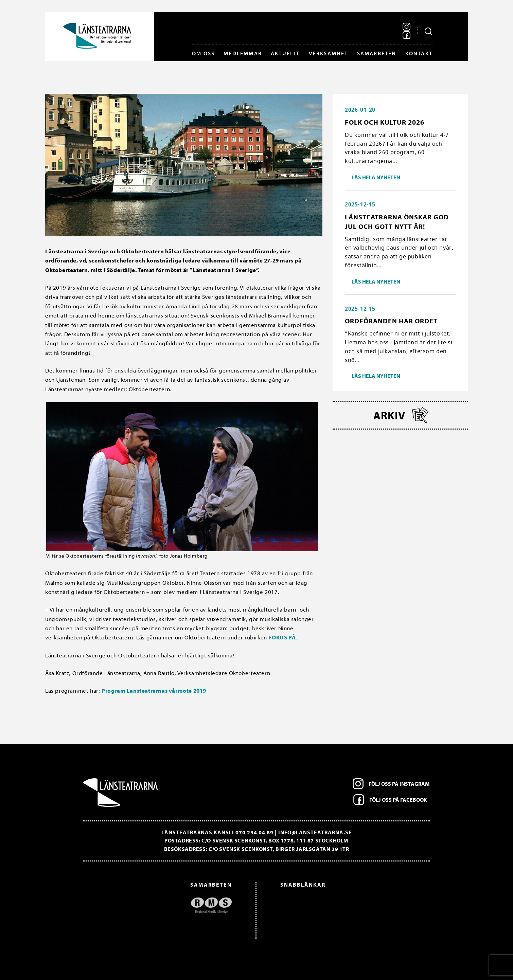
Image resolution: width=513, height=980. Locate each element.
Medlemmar (243, 53)
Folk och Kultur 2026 (385, 122)
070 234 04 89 (254, 832)
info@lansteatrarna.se (315, 832)
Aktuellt (285, 53)
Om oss (203, 53)
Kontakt (419, 53)
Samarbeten (377, 53)
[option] (161, 905)
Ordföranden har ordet (391, 321)
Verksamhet (329, 53)
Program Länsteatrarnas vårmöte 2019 (154, 691)
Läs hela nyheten (376, 177)
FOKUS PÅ (282, 637)
